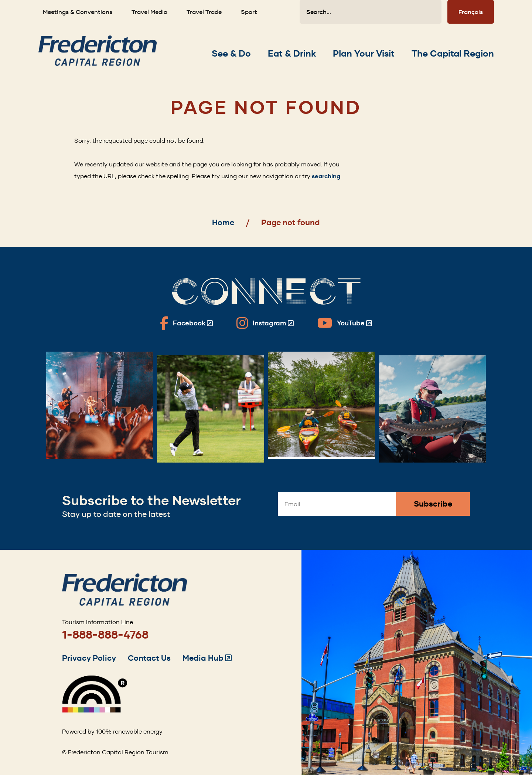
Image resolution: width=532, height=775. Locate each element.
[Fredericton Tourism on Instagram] (265, 323)
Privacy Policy (89, 658)
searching (326, 176)
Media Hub (207, 658)
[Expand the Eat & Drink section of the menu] (292, 54)
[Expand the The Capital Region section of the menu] (453, 54)
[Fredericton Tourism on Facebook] (186, 323)
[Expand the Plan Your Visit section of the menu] (364, 54)
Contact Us (149, 658)
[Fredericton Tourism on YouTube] (345, 323)
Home (223, 222)
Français (471, 12)
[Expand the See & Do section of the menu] (231, 54)
